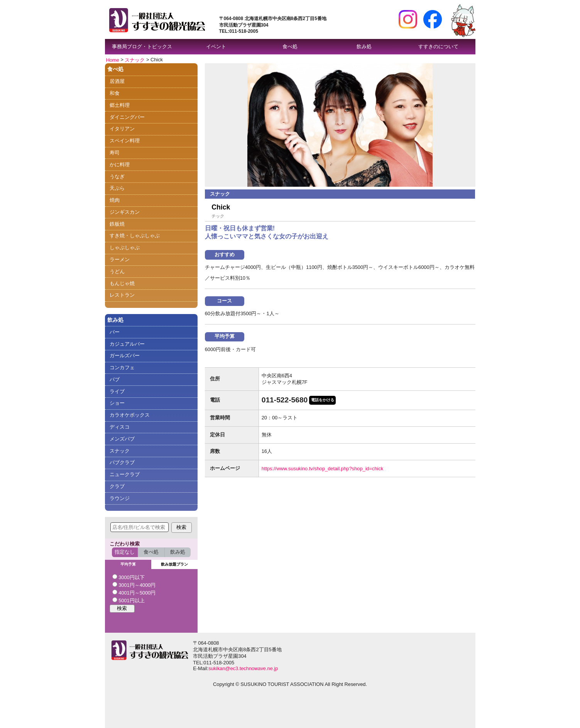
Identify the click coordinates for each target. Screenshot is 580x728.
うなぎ (117, 177)
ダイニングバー (127, 117)
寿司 (115, 153)
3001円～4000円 (134, 585)
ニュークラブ (125, 474)
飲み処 (364, 46)
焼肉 (115, 200)
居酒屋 (117, 81)
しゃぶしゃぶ (125, 247)
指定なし (125, 552)
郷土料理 (120, 105)
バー (115, 332)
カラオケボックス (130, 415)
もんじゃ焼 (122, 283)
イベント (216, 46)
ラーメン (120, 259)
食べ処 (290, 46)
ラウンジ (120, 498)
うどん (117, 271)
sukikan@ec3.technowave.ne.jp (243, 668)
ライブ (117, 391)
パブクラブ (122, 462)
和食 (115, 93)
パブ (115, 379)
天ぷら (117, 188)
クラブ (117, 486)
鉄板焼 (117, 224)
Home (113, 60)
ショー (117, 403)
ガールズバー (125, 356)
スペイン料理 (125, 141)
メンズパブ (122, 439)
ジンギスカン (125, 212)
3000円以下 (129, 577)
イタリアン (122, 129)
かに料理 (120, 165)
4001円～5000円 (134, 593)
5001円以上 (129, 600)
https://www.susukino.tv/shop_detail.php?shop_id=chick (323, 469)
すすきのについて (438, 46)
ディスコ (120, 427)
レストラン (122, 295)
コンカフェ (122, 367)
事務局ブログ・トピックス (142, 46)
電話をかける (323, 400)
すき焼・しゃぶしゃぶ (135, 236)
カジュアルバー (127, 344)
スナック (135, 60)
